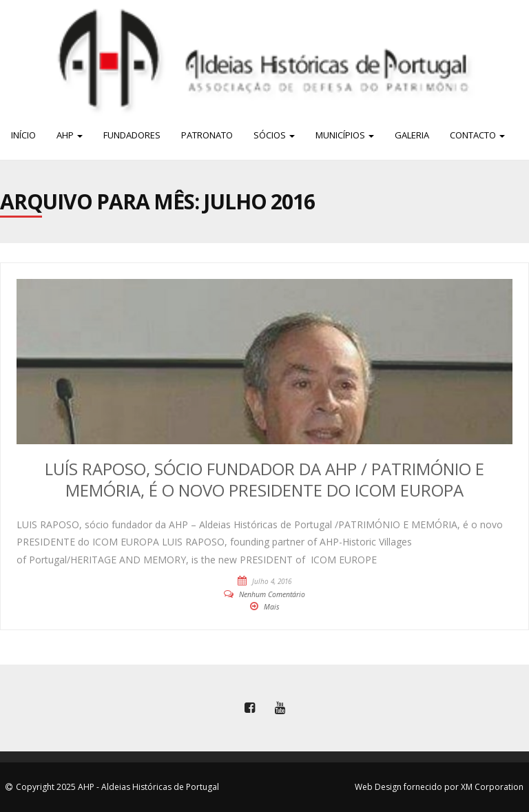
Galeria (412, 135)
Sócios (274, 135)
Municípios (345, 135)
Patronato (207, 135)
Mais (272, 607)
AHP (70, 135)
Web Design (378, 787)
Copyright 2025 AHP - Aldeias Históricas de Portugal (117, 787)
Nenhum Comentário (272, 594)
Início (23, 135)
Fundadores (132, 135)
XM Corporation (492, 787)
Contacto (477, 135)
